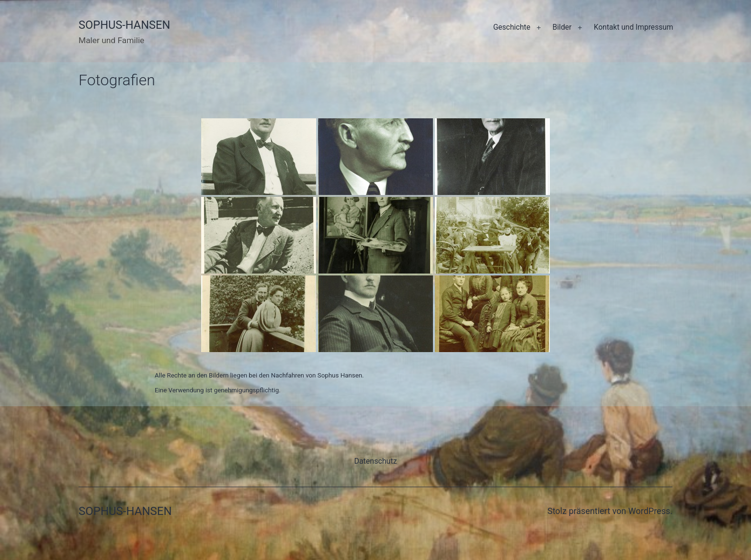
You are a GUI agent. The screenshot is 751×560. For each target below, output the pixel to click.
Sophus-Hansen (124, 25)
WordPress (649, 511)
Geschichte (512, 27)
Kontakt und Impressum (634, 27)
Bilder (562, 27)
